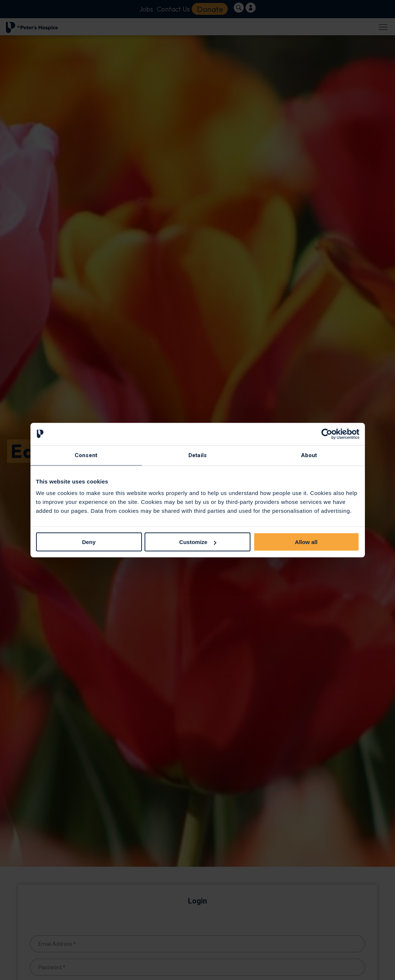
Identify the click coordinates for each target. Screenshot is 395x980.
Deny (89, 542)
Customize (198, 542)
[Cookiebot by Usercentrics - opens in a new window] (327, 434)
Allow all (306, 542)
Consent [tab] (86, 455)
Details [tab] (197, 455)
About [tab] (309, 455)
